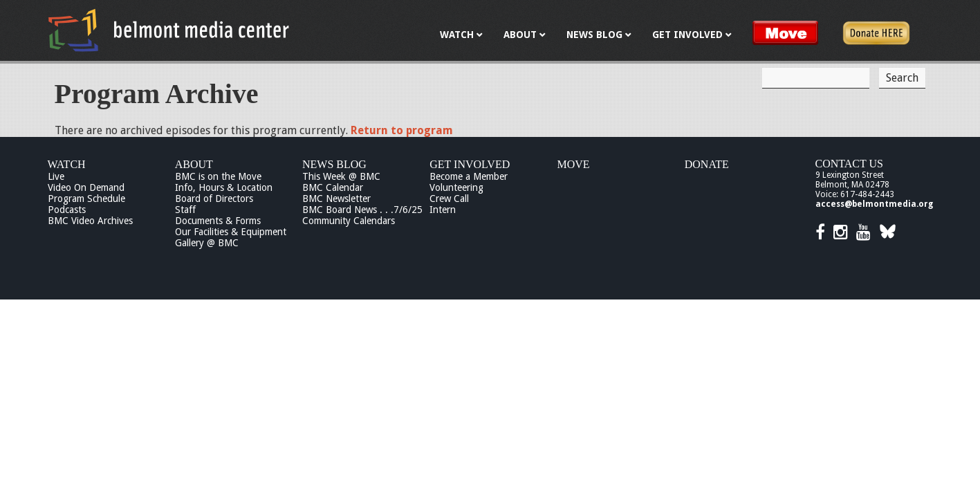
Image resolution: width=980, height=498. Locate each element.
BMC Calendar (333, 187)
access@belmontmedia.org (874, 204)
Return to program (402, 130)
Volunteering (456, 187)
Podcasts (67, 210)
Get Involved (470, 164)
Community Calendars (349, 221)
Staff (185, 210)
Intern (443, 210)
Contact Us (849, 164)
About (194, 164)
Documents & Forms (218, 221)
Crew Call (449, 199)
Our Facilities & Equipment (231, 232)
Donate (707, 164)
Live (56, 176)
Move (574, 164)
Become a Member (469, 176)
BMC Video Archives (90, 221)
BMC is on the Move (218, 176)
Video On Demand (86, 187)
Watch (67, 164)
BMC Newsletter (336, 199)
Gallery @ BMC (207, 243)
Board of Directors (214, 199)
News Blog (334, 164)
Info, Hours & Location (224, 187)
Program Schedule (86, 199)
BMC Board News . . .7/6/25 (362, 210)
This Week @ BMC (341, 176)
